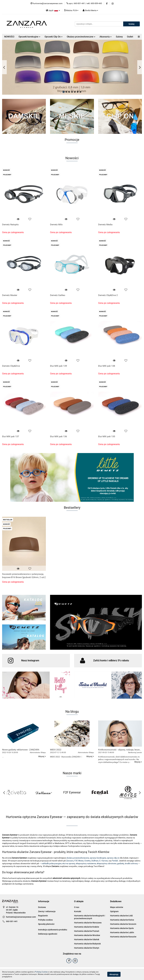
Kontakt (78, 911)
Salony (119, 37)
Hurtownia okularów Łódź (121, 916)
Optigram (114, 911)
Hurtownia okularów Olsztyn (87, 948)
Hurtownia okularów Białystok (87, 944)
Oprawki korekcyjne (29, 37)
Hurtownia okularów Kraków (87, 927)
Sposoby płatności (46, 924)
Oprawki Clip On (54, 37)
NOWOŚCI (9, 37)
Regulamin (43, 916)
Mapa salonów (117, 907)
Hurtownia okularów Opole (122, 928)
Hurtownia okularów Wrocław (87, 935)
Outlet (130, 37)
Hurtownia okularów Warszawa (88, 923)
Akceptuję (114, 974)
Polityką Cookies (41, 972)
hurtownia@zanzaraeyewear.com (21, 917)
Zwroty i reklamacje (47, 911)
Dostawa (42, 907)
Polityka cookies (45, 920)
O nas (77, 907)
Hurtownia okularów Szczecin (123, 924)
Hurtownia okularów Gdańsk (87, 939)
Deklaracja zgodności (48, 934)
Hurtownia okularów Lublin (122, 932)
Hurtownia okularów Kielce (122, 920)
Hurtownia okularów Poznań (87, 931)
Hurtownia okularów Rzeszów (123, 937)
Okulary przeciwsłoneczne (81, 37)
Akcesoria (106, 37)
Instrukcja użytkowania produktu (53, 930)
